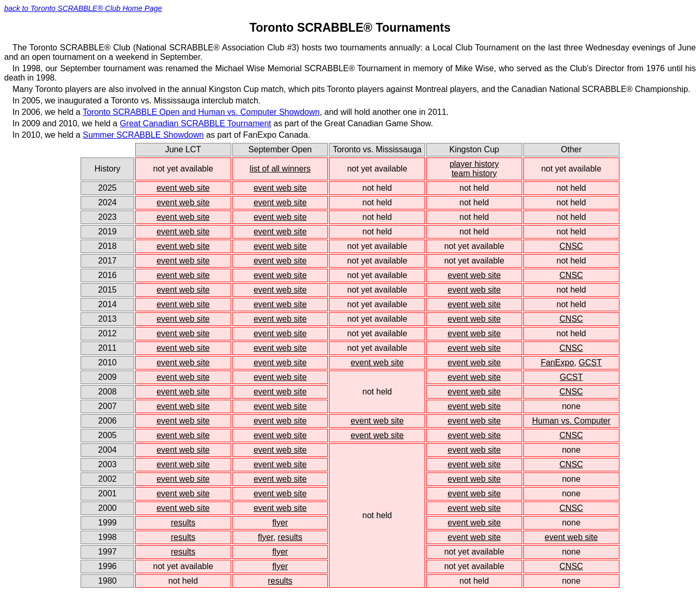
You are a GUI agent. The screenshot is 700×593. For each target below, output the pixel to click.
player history (474, 164)
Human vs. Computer (571, 421)
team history (474, 173)
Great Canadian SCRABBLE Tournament (195, 123)
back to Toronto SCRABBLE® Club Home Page (83, 8)
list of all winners (280, 169)
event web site (183, 188)
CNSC (571, 246)
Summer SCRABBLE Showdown (143, 135)
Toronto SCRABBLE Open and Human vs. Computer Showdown (201, 112)
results (183, 523)
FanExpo (558, 363)
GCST (590, 363)
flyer (280, 523)
